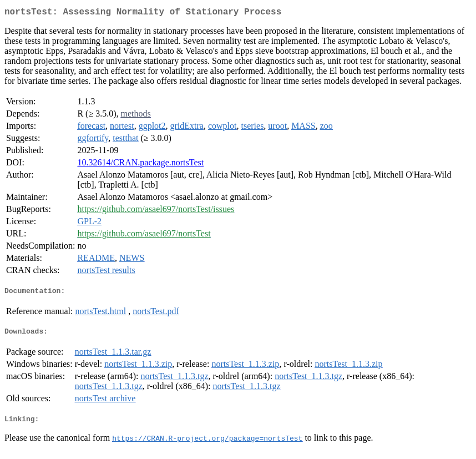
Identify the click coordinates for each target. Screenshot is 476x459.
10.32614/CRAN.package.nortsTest (140, 165)
